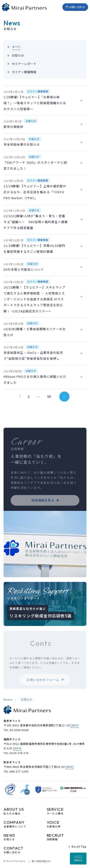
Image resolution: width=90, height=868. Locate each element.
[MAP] (75, 725)
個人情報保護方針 (41, 861)
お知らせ (18, 55)
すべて (16, 47)
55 (49, 397)
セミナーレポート (24, 64)
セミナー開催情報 (24, 72)
